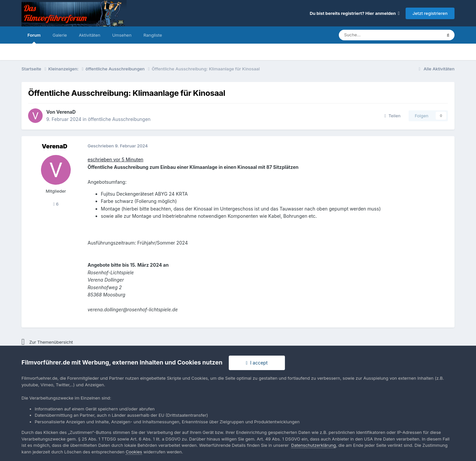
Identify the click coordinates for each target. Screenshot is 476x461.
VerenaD (66, 112)
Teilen (393, 116)
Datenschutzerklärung (314, 445)
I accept (257, 363)
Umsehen (122, 35)
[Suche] (370, 35)
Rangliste (153, 35)
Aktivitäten (89, 35)
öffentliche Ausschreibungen (119, 119)
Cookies (134, 452)
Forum (34, 38)
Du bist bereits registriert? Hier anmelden (355, 13)
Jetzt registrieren (430, 13)
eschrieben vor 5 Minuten (116, 159)
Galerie (60, 35)
